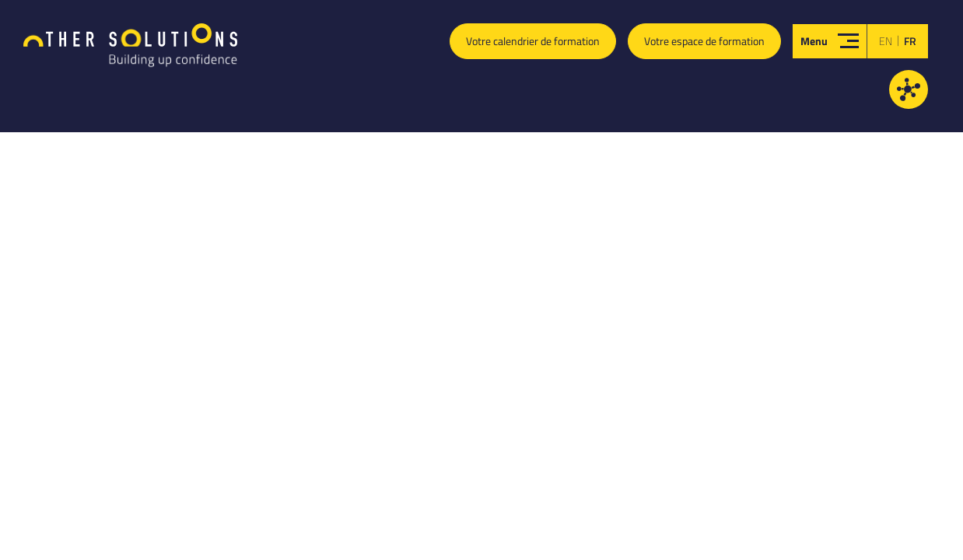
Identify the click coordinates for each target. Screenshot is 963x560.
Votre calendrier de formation (533, 41)
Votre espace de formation (704, 41)
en (886, 41)
